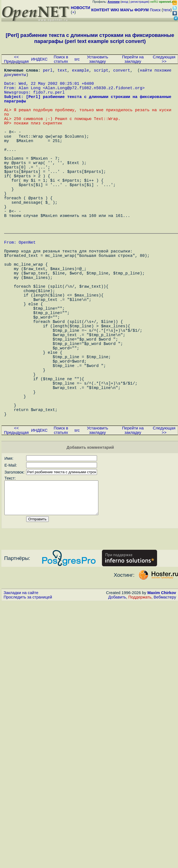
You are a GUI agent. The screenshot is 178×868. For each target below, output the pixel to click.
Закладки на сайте (21, 685)
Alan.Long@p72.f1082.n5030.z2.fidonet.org (94, 93)
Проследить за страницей (28, 690)
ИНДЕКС (39, 59)
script (101, 71)
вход (125, 2)
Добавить (117, 690)
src (77, 59)
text (62, 71)
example (80, 71)
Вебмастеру (165, 690)
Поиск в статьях (61, 59)
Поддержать (140, 690)
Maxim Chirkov (162, 685)
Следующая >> (164, 59)
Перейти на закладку (133, 59)
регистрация (140, 2)
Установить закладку (97, 59)
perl (48, 71)
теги (167, 10)
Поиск (155, 10)
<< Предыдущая (17, 59)
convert (122, 71)
